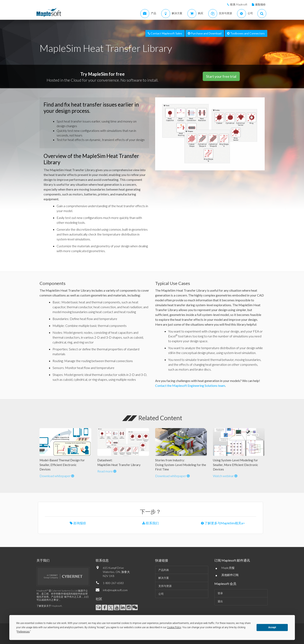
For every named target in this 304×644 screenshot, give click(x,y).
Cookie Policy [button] (174, 627)
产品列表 (164, 570)
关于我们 (43, 560)
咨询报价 (78, 523)
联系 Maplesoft (239, 4)
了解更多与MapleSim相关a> (223, 523)
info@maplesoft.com (115, 590)
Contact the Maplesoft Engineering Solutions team (190, 385)
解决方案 (164, 578)
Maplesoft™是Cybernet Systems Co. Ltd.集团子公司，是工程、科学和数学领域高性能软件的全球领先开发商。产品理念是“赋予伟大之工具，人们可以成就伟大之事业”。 (63, 595)
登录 (220, 593)
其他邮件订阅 (230, 575)
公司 (161, 594)
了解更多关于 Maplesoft (49, 606)
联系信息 (102, 560)
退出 (220, 601)
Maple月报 (228, 568)
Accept (272, 627)
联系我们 (150, 523)
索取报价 (260, 4)
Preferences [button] (23, 632)
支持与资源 (165, 586)
